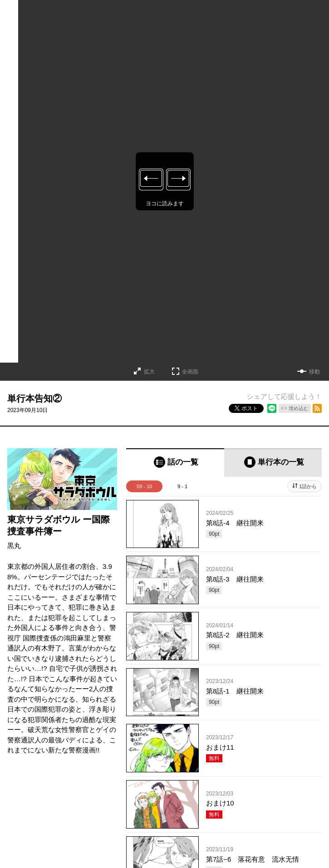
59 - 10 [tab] (144, 486)
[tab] (175, 463)
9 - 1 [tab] (182, 486)
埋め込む (299, 408)
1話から (308, 486)
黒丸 (14, 546)
